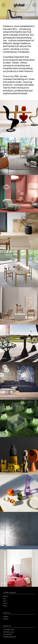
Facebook (6, 619)
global (19, 5)
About (5, 599)
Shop (4, 601)
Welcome (6, 596)
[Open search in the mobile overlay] (36, 11)
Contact (5, 603)
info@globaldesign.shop (10, 637)
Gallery (5, 606)
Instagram (6, 617)
